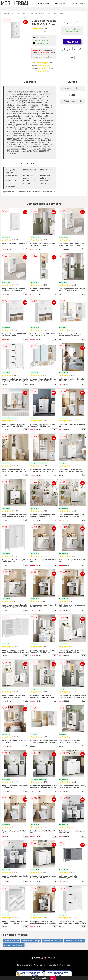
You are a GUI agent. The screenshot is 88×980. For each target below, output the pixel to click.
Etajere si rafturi (78, 3)
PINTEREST (50, 958)
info (26, 249)
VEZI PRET (72, 42)
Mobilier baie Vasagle (37, 13)
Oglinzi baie (60, 3)
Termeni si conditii (25, 965)
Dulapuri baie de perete (14, 945)
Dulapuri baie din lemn (74, 941)
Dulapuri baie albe (12, 941)
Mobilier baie (43, 3)
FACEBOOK (37, 958)
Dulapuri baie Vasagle (55, 13)
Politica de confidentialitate (45, 965)
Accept (53, 978)
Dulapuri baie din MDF (53, 941)
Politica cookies (64, 965)
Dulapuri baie (22, 13)
